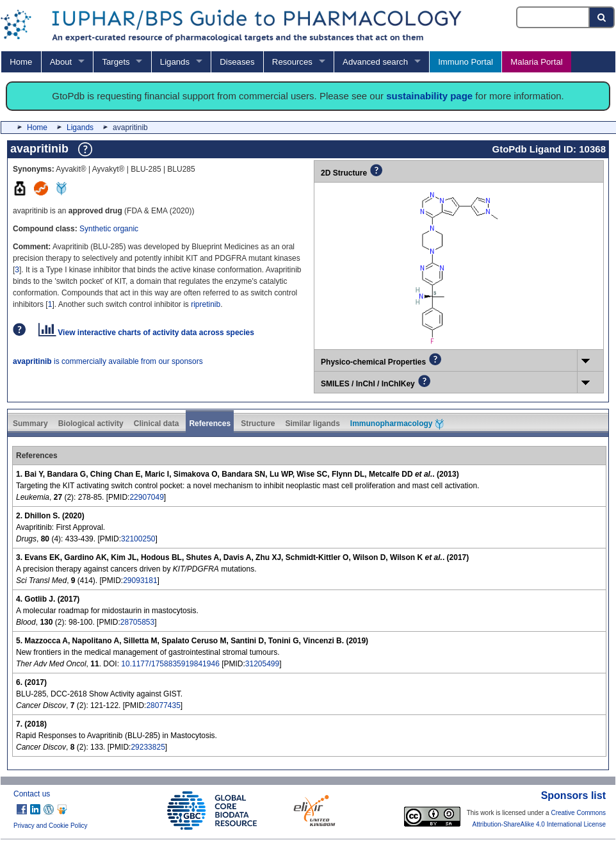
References (210, 424)
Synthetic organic (109, 229)
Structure (258, 424)
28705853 (137, 622)
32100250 (138, 539)
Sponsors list (573, 795)
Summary (30, 424)
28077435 (163, 705)
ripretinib (206, 304)
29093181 (140, 581)
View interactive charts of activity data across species (146, 333)
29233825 (148, 747)
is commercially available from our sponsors (108, 361)
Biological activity (91, 424)
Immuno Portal (466, 62)
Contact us (32, 794)
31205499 (262, 664)
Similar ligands (312, 424)
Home (21, 62)
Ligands (175, 62)
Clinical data (157, 424)
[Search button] (602, 17)
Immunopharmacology (397, 424)
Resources (292, 62)
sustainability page (429, 96)
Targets (116, 62)
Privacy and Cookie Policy (51, 826)
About (61, 62)
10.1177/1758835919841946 (170, 664)
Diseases (237, 62)
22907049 (146, 497)
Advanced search (375, 62)
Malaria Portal (536, 62)
